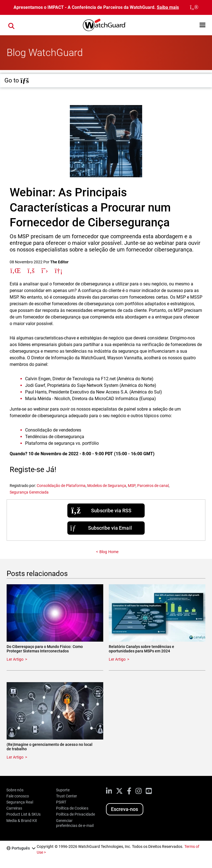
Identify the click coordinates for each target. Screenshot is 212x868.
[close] (194, 7)
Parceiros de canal (153, 486)
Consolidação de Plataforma (61, 486)
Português (21, 848)
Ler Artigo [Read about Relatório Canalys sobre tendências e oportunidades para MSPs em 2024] (117, 659)
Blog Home (109, 552)
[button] (202, 25)
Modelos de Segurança (107, 486)
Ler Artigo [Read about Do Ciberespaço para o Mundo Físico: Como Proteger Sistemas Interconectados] (15, 659)
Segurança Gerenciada (29, 492)
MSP (132, 486)
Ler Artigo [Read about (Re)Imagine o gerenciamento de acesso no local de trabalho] (15, 757)
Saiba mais (168, 7)
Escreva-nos (124, 809)
